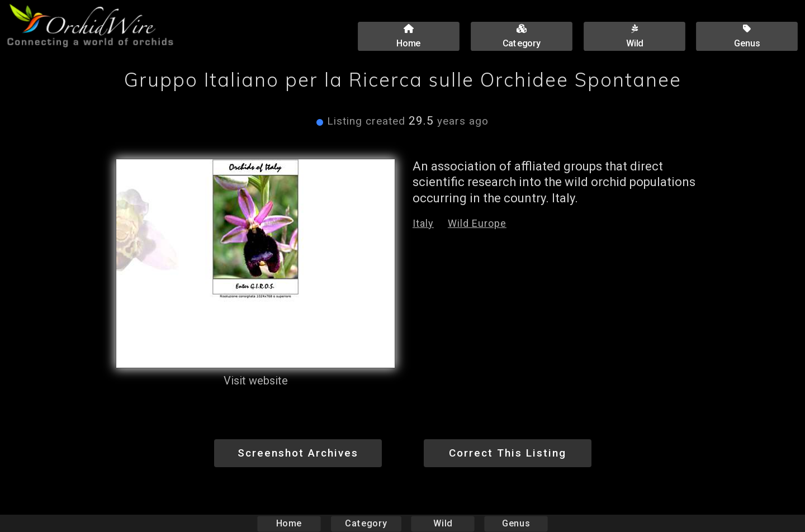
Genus (515, 523)
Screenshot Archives (298, 453)
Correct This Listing (508, 453)
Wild (443, 523)
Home (289, 523)
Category (366, 523)
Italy (423, 223)
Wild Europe (477, 223)
